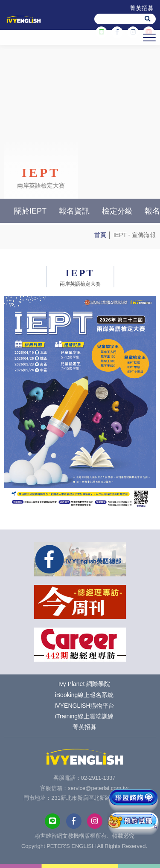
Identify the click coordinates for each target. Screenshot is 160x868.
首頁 (100, 235)
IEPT (120, 235)
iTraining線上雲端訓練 (84, 716)
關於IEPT (30, 211)
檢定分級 (117, 211)
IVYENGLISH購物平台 (84, 706)
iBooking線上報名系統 (84, 695)
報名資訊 (74, 211)
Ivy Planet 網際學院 (84, 684)
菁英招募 (142, 8)
